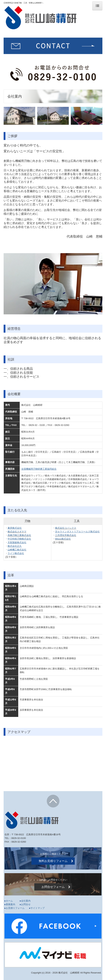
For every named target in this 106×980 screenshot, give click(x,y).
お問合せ (26, 904)
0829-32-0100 (19, 838)
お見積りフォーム (18, 908)
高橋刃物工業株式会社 (19, 535)
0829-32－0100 (36, 425)
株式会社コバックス (66, 528)
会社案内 (26, 901)
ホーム (9, 901)
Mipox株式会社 (63, 539)
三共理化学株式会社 (66, 535)
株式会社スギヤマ (17, 532)
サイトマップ (38, 908)
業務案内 (10, 904)
